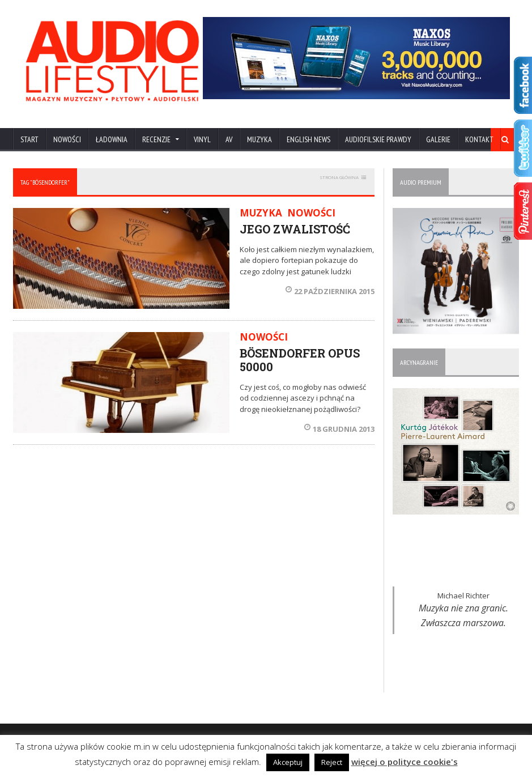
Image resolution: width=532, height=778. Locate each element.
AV (229, 139)
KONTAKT (479, 139)
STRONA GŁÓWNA (339, 177)
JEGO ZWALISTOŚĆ (295, 229)
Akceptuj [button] (288, 762)
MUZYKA (259, 139)
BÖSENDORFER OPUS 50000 (300, 360)
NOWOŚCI (67, 139)
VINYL (202, 139)
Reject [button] (332, 762)
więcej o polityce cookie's (405, 762)
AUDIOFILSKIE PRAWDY (378, 139)
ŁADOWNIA (112, 139)
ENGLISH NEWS (308, 139)
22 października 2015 (330, 291)
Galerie (438, 139)
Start (29, 139)
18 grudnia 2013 (339, 429)
